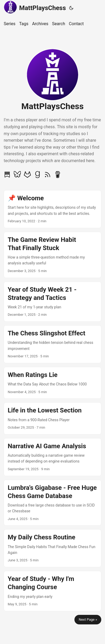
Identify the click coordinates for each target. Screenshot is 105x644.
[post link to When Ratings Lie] (52, 383)
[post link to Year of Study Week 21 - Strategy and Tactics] (52, 302)
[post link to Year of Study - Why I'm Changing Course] (52, 591)
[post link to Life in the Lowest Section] (52, 418)
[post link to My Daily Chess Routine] (52, 548)
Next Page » (88, 619)
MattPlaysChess (35, 7)
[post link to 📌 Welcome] (52, 209)
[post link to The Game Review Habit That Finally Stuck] (52, 255)
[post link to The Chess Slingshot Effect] (52, 344)
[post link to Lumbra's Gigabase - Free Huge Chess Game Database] (52, 503)
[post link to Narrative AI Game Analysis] (52, 457)
